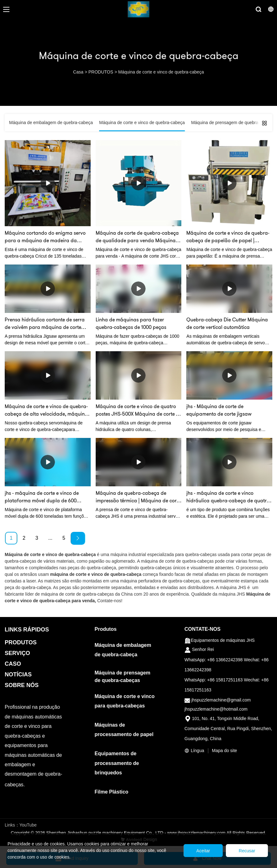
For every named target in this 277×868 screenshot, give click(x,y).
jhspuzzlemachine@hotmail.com (216, 709)
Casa (78, 72)
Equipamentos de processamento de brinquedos (117, 763)
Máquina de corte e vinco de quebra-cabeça (161, 72)
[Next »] (78, 538)
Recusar (247, 851)
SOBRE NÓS (22, 685)
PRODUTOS (101, 72)
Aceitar (203, 851)
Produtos (106, 629)
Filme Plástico (112, 792)
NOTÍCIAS (18, 674)
